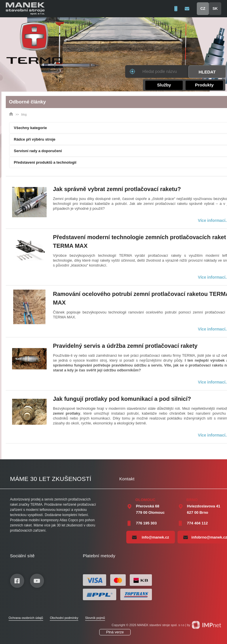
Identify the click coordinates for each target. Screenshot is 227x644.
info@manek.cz (150, 537)
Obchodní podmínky (64, 618)
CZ (203, 9)
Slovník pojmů (95, 618)
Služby (164, 85)
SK (215, 9)
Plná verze (115, 632)
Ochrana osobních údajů (26, 618)
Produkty (204, 85)
